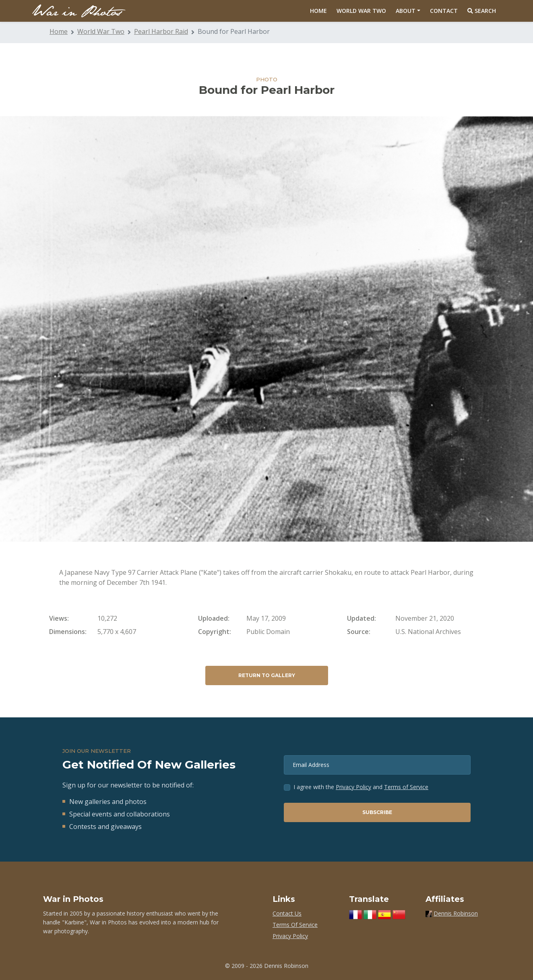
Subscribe (377, 812)
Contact (444, 11)
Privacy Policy (353, 787)
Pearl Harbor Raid (161, 31)
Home (318, 11)
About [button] (406, 11)
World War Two (361, 11)
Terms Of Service (295, 925)
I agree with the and (361, 787)
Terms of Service (406, 787)
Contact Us (287, 913)
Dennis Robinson (456, 913)
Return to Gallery (267, 675)
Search (482, 11)
